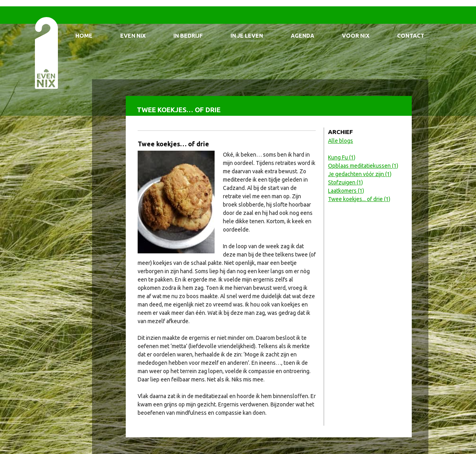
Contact (411, 36)
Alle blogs (341, 141)
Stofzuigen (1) (345, 182)
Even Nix (133, 36)
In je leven (247, 36)
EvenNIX (46, 52)
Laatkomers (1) (346, 191)
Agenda (302, 36)
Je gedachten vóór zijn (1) (360, 174)
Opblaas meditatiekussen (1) (363, 166)
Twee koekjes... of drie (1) (359, 199)
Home (84, 36)
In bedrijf (188, 36)
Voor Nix (356, 36)
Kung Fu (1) (342, 157)
